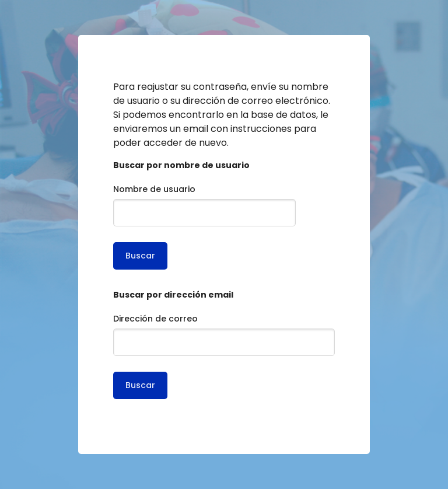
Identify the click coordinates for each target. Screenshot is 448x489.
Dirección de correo (155, 319)
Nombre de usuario (154, 189)
